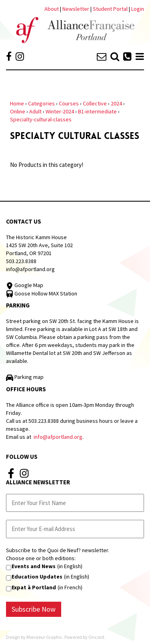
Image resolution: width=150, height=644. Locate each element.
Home (17, 103)
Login (138, 9)
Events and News (34, 566)
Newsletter (76, 9)
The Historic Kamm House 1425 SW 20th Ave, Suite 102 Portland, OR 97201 (39, 245)
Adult (35, 111)
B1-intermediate (97, 111)
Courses (69, 103)
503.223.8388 (21, 261)
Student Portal (110, 9)
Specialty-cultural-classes (41, 119)
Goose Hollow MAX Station (42, 293)
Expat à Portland (34, 587)
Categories (41, 103)
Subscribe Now (34, 609)
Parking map (25, 377)
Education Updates (37, 577)
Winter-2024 (60, 111)
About (52, 9)
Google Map (25, 285)
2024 (116, 103)
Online (18, 111)
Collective (95, 103)
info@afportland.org (30, 269)
